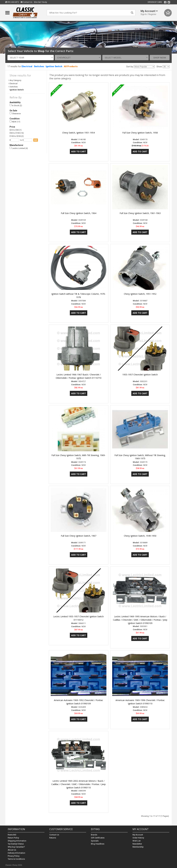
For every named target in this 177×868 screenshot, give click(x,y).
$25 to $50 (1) (16, 130)
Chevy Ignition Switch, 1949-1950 (140, 536)
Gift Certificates (98, 838)
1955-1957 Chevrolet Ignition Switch (140, 375)
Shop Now (160, 57)
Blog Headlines (98, 844)
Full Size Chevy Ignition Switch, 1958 (140, 133)
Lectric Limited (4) (19, 148)
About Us (12, 850)
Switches (39, 66)
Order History (138, 838)
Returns (53, 838)
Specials (95, 841)
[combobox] (31, 58)
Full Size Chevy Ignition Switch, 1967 (79, 536)
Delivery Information (16, 853)
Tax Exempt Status (16, 844)
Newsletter (137, 844)
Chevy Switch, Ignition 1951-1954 (78, 133)
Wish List (137, 841)
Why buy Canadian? (16, 847)
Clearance (15, 114)
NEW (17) (15, 122)
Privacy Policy (14, 856)
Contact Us (26, 2)
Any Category (15, 80)
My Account (138, 835)
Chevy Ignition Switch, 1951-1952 (140, 294)
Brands (94, 835)
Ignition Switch (54, 66)
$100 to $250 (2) (17, 136)
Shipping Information (17, 841)
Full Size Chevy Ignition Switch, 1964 (79, 213)
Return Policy (13, 838)
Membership (138, 847)
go (36, 140)
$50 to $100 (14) (17, 133)
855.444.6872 (12, 2)
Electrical (27, 66)
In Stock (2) (16, 105)
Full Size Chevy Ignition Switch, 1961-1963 (140, 213)
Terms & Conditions (16, 859)
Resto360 (12, 835)
